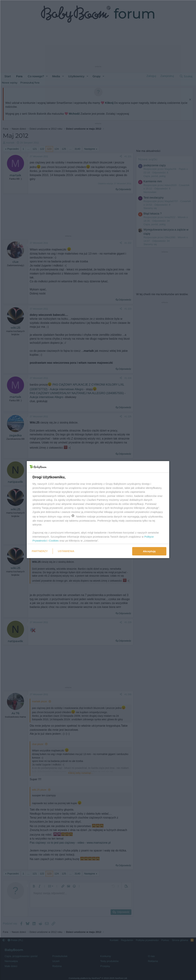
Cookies (54, 541)
